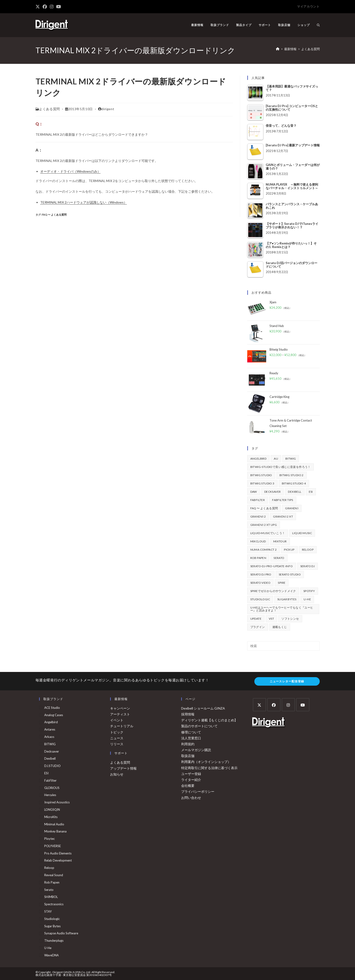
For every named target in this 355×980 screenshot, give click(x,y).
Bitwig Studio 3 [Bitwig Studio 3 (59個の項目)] (262, 483)
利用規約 (188, 744)
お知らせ (117, 774)
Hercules (50, 795)
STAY (48, 911)
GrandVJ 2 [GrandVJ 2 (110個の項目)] (258, 516)
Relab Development (58, 860)
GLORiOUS (52, 788)
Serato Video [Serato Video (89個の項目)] (261, 583)
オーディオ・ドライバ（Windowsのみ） (70, 171)
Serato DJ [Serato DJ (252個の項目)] (308, 566)
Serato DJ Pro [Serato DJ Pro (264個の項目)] (261, 574)
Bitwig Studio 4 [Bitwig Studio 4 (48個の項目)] (294, 483)
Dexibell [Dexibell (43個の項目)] (295, 492)
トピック (117, 732)
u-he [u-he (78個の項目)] (307, 599)
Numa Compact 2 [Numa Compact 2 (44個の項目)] (264, 550)
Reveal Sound (54, 875)
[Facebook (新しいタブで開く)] (45, 7)
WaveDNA (52, 955)
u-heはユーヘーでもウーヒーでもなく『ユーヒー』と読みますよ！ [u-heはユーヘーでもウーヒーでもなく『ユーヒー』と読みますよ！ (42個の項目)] (282, 609)
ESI (46, 773)
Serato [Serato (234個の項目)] (279, 558)
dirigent (108, 109)
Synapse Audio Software (61, 933)
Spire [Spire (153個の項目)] (282, 583)
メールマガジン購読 (196, 750)
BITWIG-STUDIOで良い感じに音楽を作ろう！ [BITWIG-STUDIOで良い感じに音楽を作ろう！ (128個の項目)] (281, 467)
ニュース (117, 738)
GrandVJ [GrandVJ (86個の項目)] (292, 508)
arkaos (49, 737)
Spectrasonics (54, 904)
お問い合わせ (191, 798)
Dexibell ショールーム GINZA (203, 708)
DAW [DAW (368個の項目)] (254, 492)
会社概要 (188, 786)
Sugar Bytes (52, 926)
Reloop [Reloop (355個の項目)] (308, 550)
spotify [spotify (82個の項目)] (309, 591)
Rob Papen (52, 882)
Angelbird (51, 722)
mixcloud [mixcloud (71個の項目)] (258, 541)
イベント (117, 720)
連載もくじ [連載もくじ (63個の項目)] (280, 627)
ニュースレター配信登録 (287, 681)
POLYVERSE (53, 846)
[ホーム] (278, 49)
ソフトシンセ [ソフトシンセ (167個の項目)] (290, 619)
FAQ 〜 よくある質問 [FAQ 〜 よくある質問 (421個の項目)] (264, 508)
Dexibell (50, 758)
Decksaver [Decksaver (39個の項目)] (273, 492)
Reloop (49, 868)
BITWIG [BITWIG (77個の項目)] (291, 459)
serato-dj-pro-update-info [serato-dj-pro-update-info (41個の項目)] (272, 566)
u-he (48, 948)
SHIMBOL (51, 897)
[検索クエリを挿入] (283, 646)
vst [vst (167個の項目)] (271, 619)
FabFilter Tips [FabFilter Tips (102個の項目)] (283, 500)
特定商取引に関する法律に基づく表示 (209, 768)
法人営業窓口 (191, 738)
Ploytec (49, 839)
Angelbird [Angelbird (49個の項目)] (258, 459)
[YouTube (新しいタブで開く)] (58, 7)
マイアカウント (308, 6)
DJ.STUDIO (52, 766)
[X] (259, 705)
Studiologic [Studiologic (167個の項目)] (260, 599)
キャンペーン (120, 708)
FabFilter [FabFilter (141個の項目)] (258, 500)
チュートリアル (122, 726)
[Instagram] (288, 705)
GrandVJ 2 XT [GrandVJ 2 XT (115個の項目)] (283, 516)
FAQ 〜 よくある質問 (54, 215)
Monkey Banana (55, 831)
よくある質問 (310, 49)
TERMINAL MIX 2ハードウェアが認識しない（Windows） (84, 202)
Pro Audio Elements (58, 853)
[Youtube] (303, 705)
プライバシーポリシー (198, 791)
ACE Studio (52, 708)
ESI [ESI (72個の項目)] (311, 492)
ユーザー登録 (191, 774)
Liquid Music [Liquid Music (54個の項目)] (302, 533)
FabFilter (50, 780)
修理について (191, 732)
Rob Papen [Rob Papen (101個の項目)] (258, 558)
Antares (50, 729)
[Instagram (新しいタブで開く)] (52, 7)
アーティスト (120, 714)
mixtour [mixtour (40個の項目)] (280, 541)
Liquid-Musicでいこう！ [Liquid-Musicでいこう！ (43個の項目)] (268, 533)
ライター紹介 (191, 780)
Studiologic (52, 919)
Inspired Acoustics (57, 802)
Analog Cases (54, 715)
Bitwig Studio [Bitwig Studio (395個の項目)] (261, 475)
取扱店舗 (188, 756)
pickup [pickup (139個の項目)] (289, 550)
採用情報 (188, 714)
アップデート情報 (123, 768)
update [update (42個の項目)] (256, 619)
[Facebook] (274, 705)
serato (49, 890)
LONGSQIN (52, 810)
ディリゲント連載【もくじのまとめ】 (209, 720)
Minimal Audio (54, 824)
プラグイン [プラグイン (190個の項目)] (258, 627)
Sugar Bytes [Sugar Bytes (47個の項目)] (287, 599)
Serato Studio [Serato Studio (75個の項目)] (290, 574)
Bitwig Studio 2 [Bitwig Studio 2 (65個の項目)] (292, 475)
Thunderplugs (54, 941)
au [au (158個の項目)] (276, 459)
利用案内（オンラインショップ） (206, 762)
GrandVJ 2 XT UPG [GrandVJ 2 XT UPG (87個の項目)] (264, 525)
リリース (117, 744)
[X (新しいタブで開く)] (38, 7)
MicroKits (51, 817)
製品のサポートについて (199, 726)
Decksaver (52, 751)
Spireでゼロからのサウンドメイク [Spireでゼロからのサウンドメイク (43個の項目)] (273, 591)
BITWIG (50, 744)
